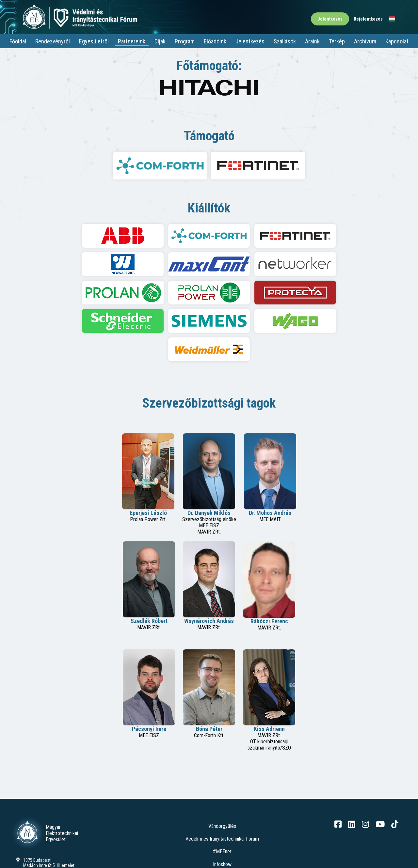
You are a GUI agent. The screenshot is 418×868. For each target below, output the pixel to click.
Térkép (337, 41)
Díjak (160, 41)
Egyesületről (94, 41)
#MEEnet (222, 852)
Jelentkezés (330, 19)
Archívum (365, 41)
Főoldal (18, 41)
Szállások (285, 41)
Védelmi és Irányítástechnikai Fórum (222, 839)
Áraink (312, 41)
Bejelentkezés (368, 19)
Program (185, 41)
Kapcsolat (397, 41)
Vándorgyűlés (222, 826)
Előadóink (215, 41)
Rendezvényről (53, 41)
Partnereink (132, 41)
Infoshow (222, 864)
